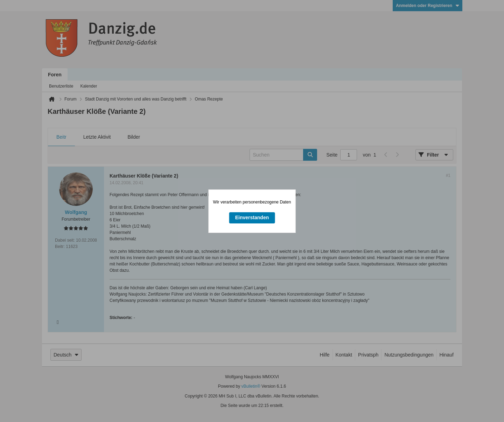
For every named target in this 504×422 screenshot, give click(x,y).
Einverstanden (252, 217)
